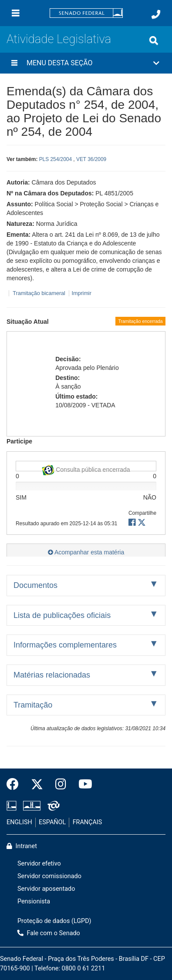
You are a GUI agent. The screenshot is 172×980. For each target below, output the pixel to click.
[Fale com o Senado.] (156, 14)
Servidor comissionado (49, 876)
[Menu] (16, 13)
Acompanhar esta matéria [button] (86, 552)
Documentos (35, 585)
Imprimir (81, 293)
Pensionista (34, 901)
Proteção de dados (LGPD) (54, 921)
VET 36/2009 (91, 159)
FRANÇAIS (88, 822)
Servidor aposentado (46, 889)
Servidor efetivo (39, 864)
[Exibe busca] (154, 40)
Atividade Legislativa (59, 39)
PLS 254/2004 (56, 159)
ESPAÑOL (52, 822)
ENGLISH (19, 822)
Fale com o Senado (49, 933)
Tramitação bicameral (39, 293)
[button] (86, 63)
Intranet (22, 846)
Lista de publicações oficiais (62, 615)
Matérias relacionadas (52, 675)
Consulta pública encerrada (86, 468)
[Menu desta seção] (14, 63)
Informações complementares (65, 645)
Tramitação (33, 705)
